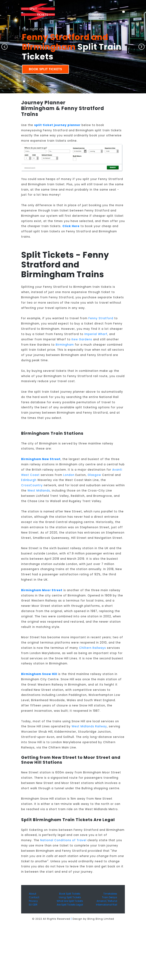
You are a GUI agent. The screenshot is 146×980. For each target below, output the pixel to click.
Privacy (33, 901)
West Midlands (39, 491)
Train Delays (109, 897)
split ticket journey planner (57, 125)
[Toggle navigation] (124, 12)
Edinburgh (29, 480)
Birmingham (65, 345)
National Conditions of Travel (63, 840)
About (33, 894)
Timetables (110, 894)
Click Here (71, 226)
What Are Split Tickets (70, 901)
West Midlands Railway (89, 726)
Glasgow (94, 475)
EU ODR (33, 905)
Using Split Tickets (70, 897)
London (69, 475)
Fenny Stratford (101, 318)
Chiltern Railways (93, 648)
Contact (34, 897)
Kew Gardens (82, 339)
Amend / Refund (107, 901)
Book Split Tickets (45, 69)
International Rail (107, 905)
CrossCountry (32, 485)
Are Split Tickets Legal (70, 905)
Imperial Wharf (96, 334)
